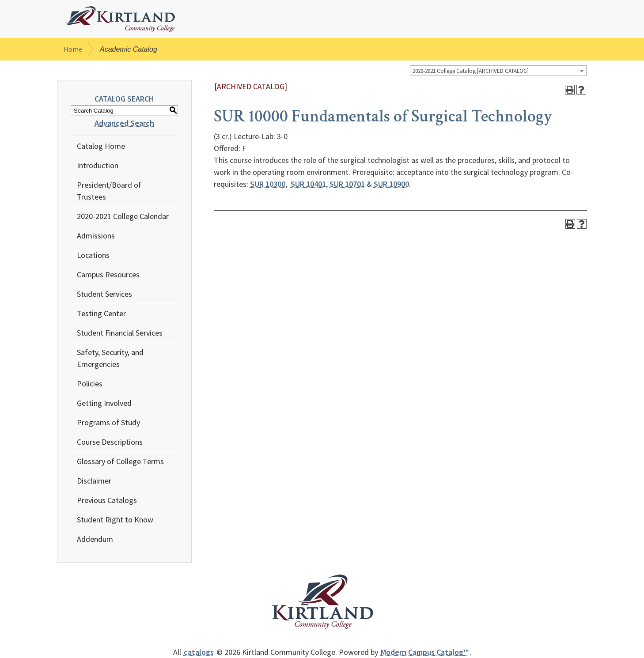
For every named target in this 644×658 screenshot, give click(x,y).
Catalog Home (101, 146)
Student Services (104, 294)
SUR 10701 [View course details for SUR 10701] (347, 184)
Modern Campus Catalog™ (425, 652)
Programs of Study (108, 422)
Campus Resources (108, 274)
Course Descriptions (110, 442)
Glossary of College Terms (120, 461)
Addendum (95, 539)
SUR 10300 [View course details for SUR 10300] (268, 184)
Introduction (98, 165)
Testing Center (101, 313)
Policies (90, 384)
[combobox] (498, 71)
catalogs (199, 652)
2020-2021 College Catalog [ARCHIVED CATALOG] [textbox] (471, 71)
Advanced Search (124, 123)
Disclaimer (94, 481)
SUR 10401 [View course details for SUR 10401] (308, 184)
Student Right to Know (115, 520)
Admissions (96, 236)
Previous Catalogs (107, 500)
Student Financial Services (120, 333)
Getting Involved (104, 403)
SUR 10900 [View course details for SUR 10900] (391, 184)
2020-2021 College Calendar (123, 216)
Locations (93, 255)
